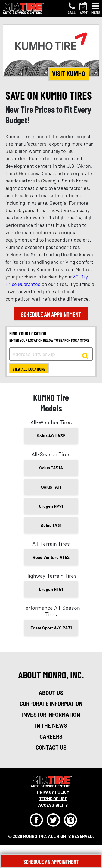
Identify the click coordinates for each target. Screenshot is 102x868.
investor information (51, 715)
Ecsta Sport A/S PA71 (51, 628)
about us (51, 693)
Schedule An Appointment (51, 862)
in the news (51, 725)
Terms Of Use (53, 798)
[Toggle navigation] (96, 8)
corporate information (51, 704)
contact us (51, 747)
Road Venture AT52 (51, 557)
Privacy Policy (53, 792)
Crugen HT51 (51, 589)
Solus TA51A (51, 468)
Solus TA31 (51, 525)
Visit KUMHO (69, 74)
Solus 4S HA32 (51, 436)
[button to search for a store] (85, 355)
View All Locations (29, 369)
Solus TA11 (51, 487)
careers (51, 736)
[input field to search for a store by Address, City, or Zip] (51, 354)
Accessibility (53, 805)
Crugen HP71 (51, 506)
